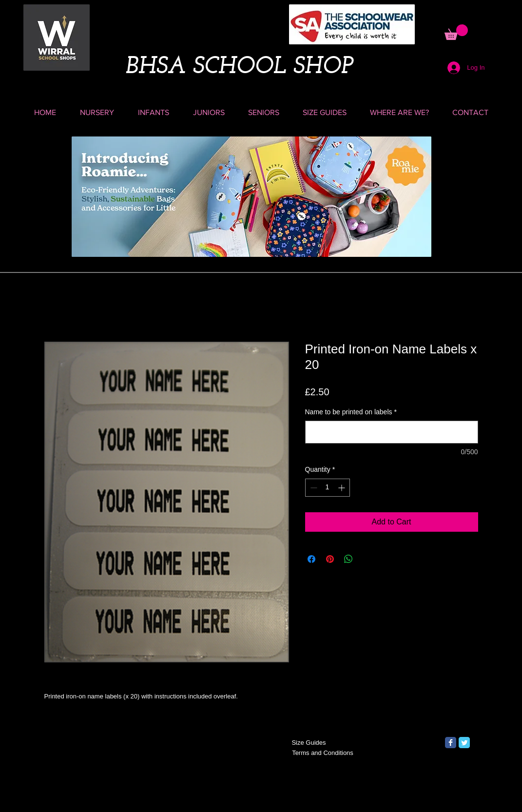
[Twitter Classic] (464, 743)
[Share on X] (367, 559)
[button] (456, 32)
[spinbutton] (328, 488)
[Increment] (342, 488)
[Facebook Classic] (451, 743)
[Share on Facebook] (311, 559)
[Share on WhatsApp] (348, 559)
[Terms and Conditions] (323, 753)
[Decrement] (313, 488)
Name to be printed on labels (351, 412)
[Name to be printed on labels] (392, 432)
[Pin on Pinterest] (330, 559)
